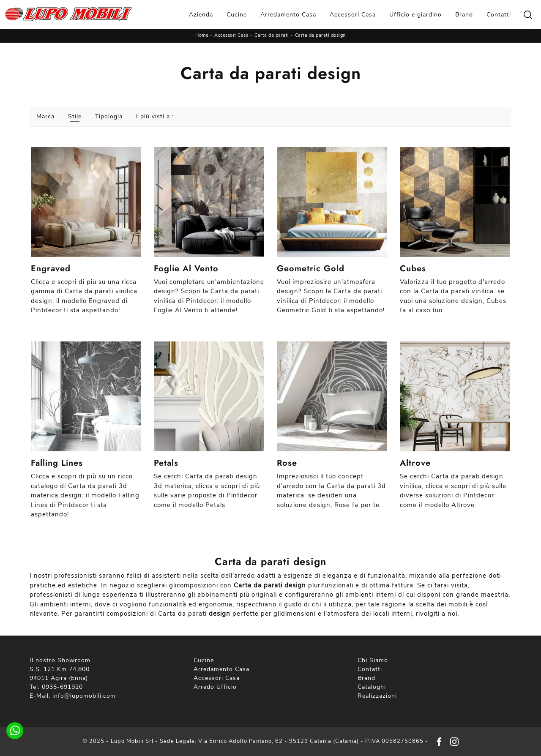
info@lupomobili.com (84, 696)
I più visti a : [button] (155, 116)
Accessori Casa (353, 15)
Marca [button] (45, 116)
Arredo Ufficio (215, 687)
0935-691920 (62, 687)
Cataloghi (372, 687)
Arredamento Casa (288, 15)
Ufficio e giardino (415, 15)
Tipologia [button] (109, 116)
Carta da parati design (320, 35)
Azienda (201, 15)
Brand (464, 15)
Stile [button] (75, 116)
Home (202, 35)
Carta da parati (272, 35)
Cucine (237, 15)
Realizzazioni (377, 696)
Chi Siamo (373, 660)
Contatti (499, 15)
